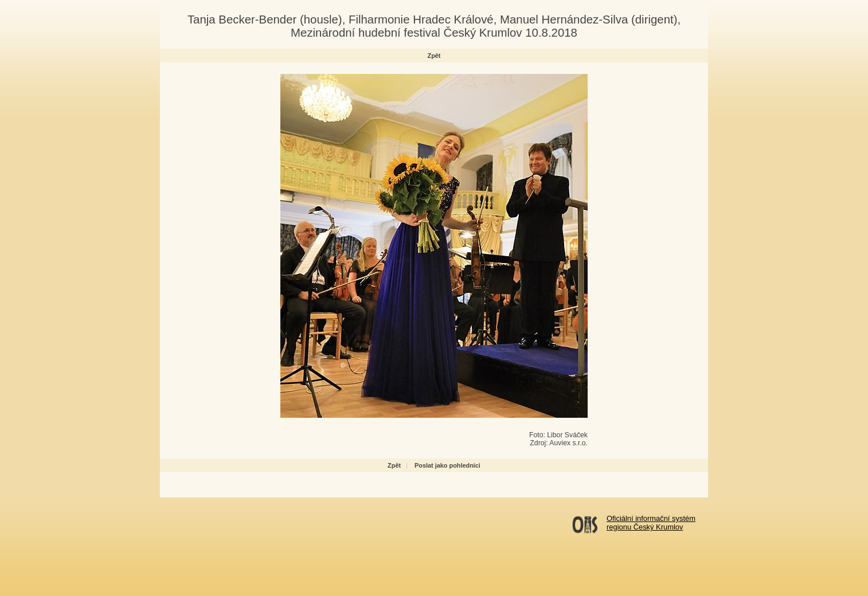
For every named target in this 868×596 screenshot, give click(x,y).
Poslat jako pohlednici (447, 465)
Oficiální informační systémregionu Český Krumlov (651, 523)
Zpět (434, 56)
